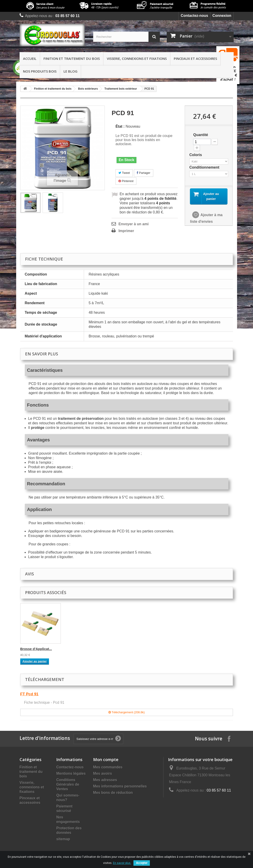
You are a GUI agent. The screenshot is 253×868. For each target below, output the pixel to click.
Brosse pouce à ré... (37, 649)
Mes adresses (105, 780)
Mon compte (106, 759)
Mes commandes (108, 767)
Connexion (222, 16)
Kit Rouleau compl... (82, 649)
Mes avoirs (103, 773)
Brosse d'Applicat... (126, 649)
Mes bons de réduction (113, 793)
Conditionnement (205, 167)
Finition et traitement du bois (72, 58)
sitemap (63, 839)
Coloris (196, 155)
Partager (144, 173)
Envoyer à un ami (134, 224)
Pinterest (126, 181)
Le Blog (70, 71)
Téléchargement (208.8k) (127, 712)
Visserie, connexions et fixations (137, 58)
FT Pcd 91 (29, 694)
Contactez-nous (194, 16)
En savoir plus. (122, 863)
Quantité (201, 135)
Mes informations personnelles (120, 786)
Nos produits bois (40, 71)
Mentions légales (71, 773)
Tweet (124, 173)
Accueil (30, 58)
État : (120, 126)
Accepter (142, 863)
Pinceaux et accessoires (195, 58)
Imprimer (126, 231)
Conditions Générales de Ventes (68, 784)
